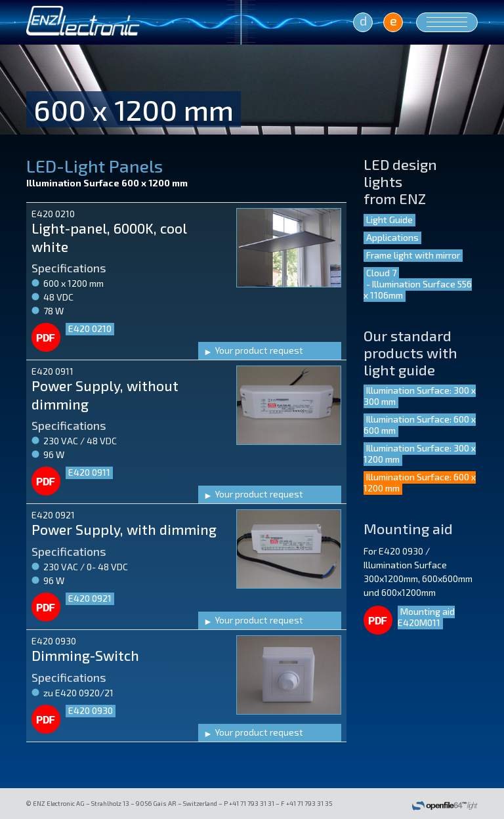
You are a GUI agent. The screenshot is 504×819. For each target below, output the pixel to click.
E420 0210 (90, 328)
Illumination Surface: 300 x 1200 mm (420, 453)
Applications (392, 237)
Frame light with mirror (413, 255)
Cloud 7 (381, 273)
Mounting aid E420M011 (426, 617)
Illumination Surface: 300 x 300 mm (420, 396)
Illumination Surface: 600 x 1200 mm (420, 482)
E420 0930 (91, 710)
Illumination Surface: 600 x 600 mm (420, 425)
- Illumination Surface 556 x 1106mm (418, 289)
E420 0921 (90, 598)
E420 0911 (89, 472)
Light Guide (389, 220)
